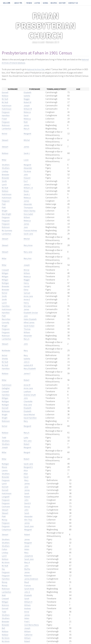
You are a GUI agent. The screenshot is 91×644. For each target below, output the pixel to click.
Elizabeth (28, 92)
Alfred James (29, 322)
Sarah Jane (29, 234)
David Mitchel (30, 414)
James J (27, 184)
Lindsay (5, 171)
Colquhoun (7, 529)
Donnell (5, 92)
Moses (26, 191)
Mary (26, 350)
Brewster (6, 174)
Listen (34, 3)
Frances (28, 585)
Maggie (27, 99)
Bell (3, 628)
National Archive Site (37, 69)
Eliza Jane (28, 405)
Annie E (27, 299)
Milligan (5, 273)
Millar (4, 160)
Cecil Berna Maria (32, 625)
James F (27, 373)
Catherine (29, 635)
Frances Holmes (31, 230)
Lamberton (7, 128)
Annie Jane (29, 296)
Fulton (5, 549)
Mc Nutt (5, 99)
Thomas (27, 329)
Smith (4, 181)
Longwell (6, 497)
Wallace (5, 96)
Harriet (27, 286)
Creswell (6, 270)
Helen (27, 549)
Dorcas (27, 506)
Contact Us (67, 3)
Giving (41, 3)
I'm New (27, 3)
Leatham (28, 391)
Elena (26, 290)
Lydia (26, 437)
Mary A (27, 128)
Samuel (27, 293)
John (26, 174)
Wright (5, 211)
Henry (26, 283)
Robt (26, 122)
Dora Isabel (29, 214)
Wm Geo (27, 306)
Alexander (28, 168)
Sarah (27, 493)
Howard (27, 178)
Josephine (29, 556)
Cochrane (6, 506)
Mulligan (6, 283)
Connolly (6, 322)
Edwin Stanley (30, 211)
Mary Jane (28, 252)
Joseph (27, 105)
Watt (4, 595)
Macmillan (6, 319)
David (26, 115)
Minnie (27, 270)
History (57, 3)
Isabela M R (29, 365)
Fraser (5, 119)
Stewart (5, 140)
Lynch (4, 184)
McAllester (6, 350)
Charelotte (28, 401)
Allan (26, 474)
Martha (27, 569)
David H (28, 503)
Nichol (5, 133)
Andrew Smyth (30, 395)
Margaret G (29, 467)
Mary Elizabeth (30, 368)
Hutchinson (7, 105)
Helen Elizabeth (31, 319)
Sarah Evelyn (29, 326)
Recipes (49, 3)
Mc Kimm (6, 562)
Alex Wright (7, 214)
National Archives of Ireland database (18, 63)
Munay (5, 520)
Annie (27, 612)
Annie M (27, 385)
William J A (29, 188)
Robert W (28, 102)
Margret (27, 452)
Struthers (6, 165)
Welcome (6, 3)
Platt (4, 204)
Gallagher (6, 388)
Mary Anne (28, 245)
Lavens (5, 470)
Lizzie (26, 160)
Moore (5, 467)
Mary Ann (28, 258)
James (27, 125)
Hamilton (6, 115)
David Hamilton (31, 418)
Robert (27, 380)
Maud (27, 582)
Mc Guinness (7, 230)
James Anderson (32, 579)
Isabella (27, 96)
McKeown (6, 411)
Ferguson (6, 112)
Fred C (27, 621)
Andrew (28, 608)
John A (27, 362)
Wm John (28, 441)
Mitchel (27, 140)
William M (28, 109)
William (27, 217)
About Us (17, 3)
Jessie (27, 546)
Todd (4, 437)
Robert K (28, 575)
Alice (26, 470)
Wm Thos (28, 520)
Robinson (6, 125)
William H (29, 602)
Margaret (28, 133)
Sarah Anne (29, 589)
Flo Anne (28, 171)
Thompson (28, 207)
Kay (3, 569)
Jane (26, 227)
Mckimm (6, 605)
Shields (5, 359)
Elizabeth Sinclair (31, 313)
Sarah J (27, 153)
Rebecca (28, 112)
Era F (26, 181)
